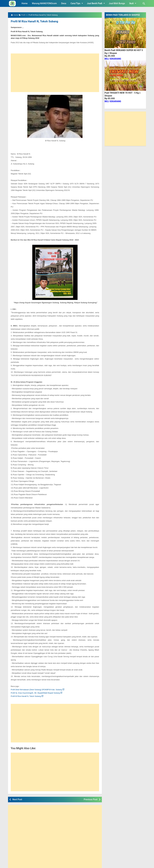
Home (24, 3)
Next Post (17, 799)
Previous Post (91, 799)
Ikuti (133, 3)
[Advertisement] (55, 73)
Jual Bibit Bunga (117, 3)
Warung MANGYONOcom (44, 3)
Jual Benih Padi (96, 3)
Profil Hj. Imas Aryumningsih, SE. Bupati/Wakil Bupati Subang (35, 693)
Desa (64, 3)
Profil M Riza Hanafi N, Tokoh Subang (34, 21)
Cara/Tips (77, 3)
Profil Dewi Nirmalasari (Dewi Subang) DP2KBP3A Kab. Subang (36, 689)
